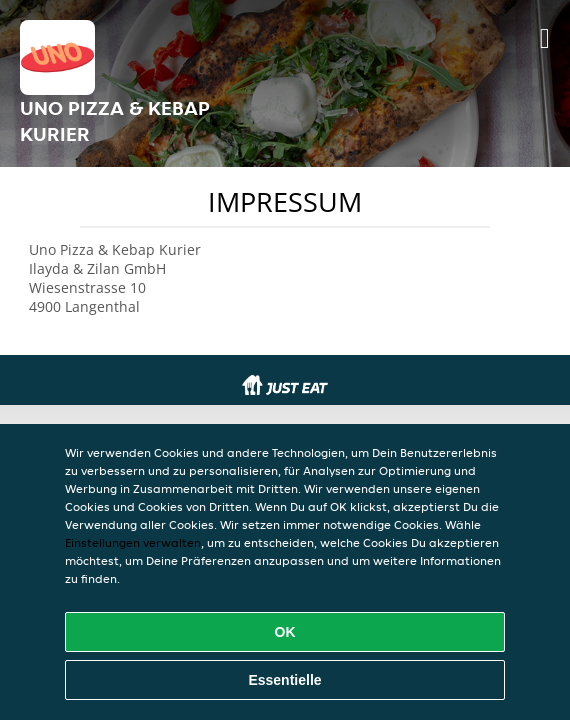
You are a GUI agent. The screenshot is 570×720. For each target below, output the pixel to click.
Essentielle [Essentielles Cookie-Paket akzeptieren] (284, 680)
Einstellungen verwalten (133, 542)
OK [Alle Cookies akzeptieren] (285, 632)
